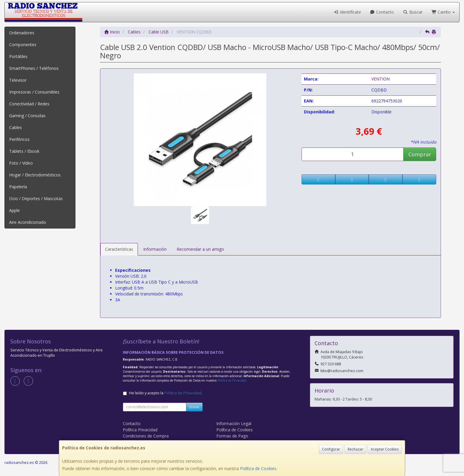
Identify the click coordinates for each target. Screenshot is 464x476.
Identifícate (347, 12)
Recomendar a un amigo (200, 249)
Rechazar (355, 449)
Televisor (18, 80)
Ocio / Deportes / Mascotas (36, 198)
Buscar (413, 12)
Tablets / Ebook (24, 151)
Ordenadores (22, 33)
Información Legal (234, 423)
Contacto (382, 12)
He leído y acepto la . (166, 393)
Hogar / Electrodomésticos (35, 175)
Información (155, 249)
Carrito (443, 12)
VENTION (381, 79)
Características (119, 249)
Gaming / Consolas (27, 116)
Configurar (331, 449)
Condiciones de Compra (146, 436)
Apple (14, 210)
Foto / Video (21, 163)
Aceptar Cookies (385, 449)
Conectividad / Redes (29, 104)
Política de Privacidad (232, 380)
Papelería (18, 187)
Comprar (420, 154)
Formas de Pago (232, 436)
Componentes (23, 45)
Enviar (194, 407)
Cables (16, 127)
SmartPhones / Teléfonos (34, 68)
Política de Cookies (258, 468)
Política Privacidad (140, 430)
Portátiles (18, 56)
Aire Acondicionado (28, 222)
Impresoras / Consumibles (34, 92)
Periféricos (19, 139)
